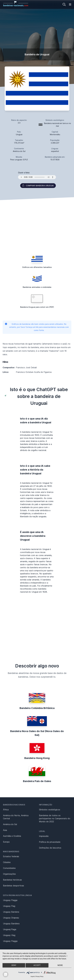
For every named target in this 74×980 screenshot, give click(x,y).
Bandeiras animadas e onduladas (37, 287)
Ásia (5, 830)
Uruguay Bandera (11, 912)
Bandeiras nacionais (14, 805)
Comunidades (9, 868)
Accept (37, 965)
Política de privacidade (50, 842)
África (6, 810)
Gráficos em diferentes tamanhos (37, 267)
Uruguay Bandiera (11, 924)
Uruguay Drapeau (11, 918)
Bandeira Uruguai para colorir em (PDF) (37, 307)
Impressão (44, 836)
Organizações (9, 874)
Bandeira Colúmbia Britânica (37, 708)
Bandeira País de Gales (37, 781)
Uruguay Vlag (9, 935)
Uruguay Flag (9, 906)
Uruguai (19, 134)
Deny (14, 965)
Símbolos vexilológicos (50, 810)
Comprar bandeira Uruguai (38, 186)
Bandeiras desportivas (14, 886)
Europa (6, 842)
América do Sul (10, 824)
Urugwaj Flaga (10, 929)
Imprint (33, 977)
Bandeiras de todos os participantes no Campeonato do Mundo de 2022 (55, 818)
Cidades (7, 862)
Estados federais (11, 856)
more (60, 965)
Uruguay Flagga (10, 941)
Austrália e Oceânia (12, 836)
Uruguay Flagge (10, 900)
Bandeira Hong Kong (37, 758)
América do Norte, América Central (16, 817)
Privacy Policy (40, 977)
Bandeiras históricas (12, 880)
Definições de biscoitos (50, 848)
